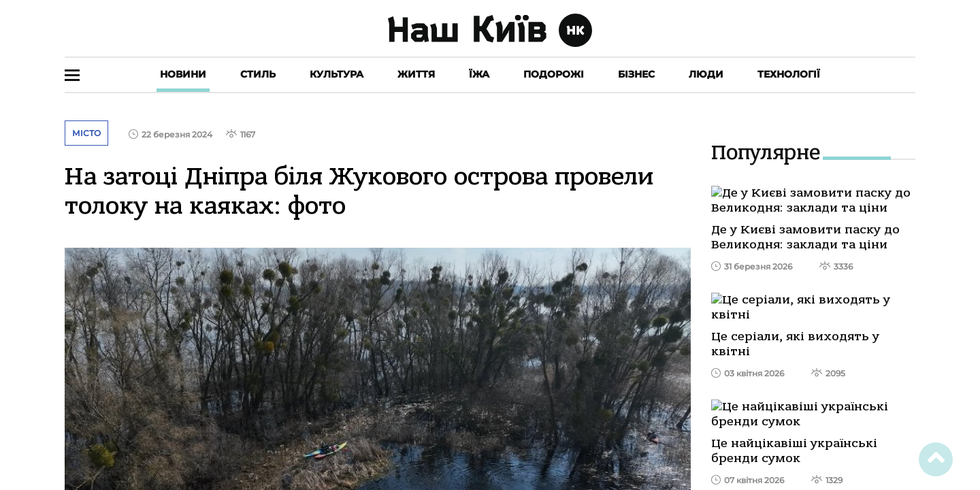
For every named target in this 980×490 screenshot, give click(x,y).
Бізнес (636, 74)
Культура (337, 74)
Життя (416, 74)
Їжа (479, 74)
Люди (706, 74)
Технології (789, 74)
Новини (183, 74)
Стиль (258, 74)
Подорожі (554, 74)
